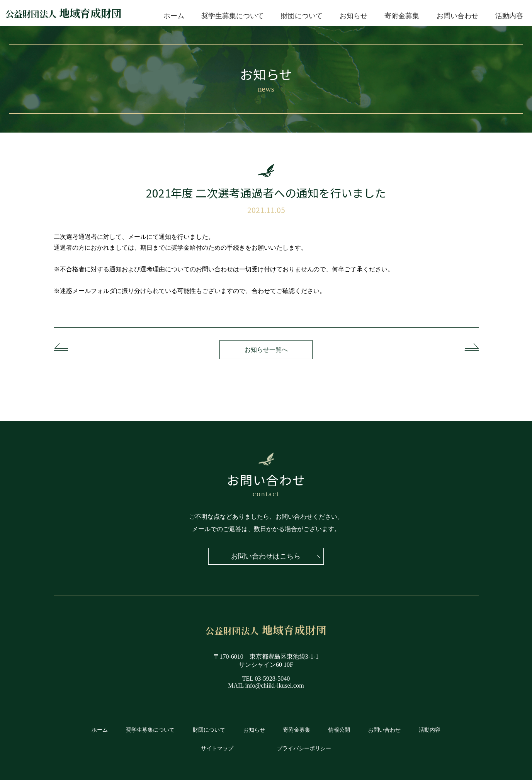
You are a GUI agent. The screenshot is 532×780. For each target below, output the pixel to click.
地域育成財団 (64, 13)
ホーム (174, 16)
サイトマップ (217, 748)
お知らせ (354, 16)
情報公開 (339, 730)
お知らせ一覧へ (266, 350)
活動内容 (509, 16)
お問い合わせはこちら (266, 556)
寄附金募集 (402, 16)
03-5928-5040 (273, 679)
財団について (302, 16)
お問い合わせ (457, 16)
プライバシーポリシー (304, 748)
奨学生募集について (233, 16)
